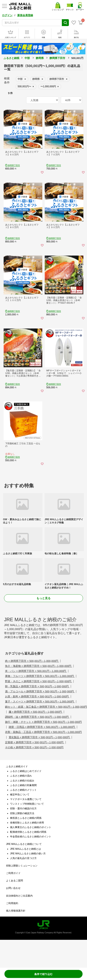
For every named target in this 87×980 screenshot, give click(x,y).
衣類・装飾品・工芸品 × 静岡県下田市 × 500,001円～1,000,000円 (43, 732)
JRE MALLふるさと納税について (24, 844)
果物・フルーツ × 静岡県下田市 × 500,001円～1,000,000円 (40, 676)
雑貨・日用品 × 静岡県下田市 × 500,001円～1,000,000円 (42, 727)
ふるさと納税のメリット (23, 790)
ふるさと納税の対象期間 (23, 785)
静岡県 (40, 58)
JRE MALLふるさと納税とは (25, 849)
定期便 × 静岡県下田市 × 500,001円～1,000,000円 (35, 742)
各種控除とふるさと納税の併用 (27, 823)
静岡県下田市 (57, 58)
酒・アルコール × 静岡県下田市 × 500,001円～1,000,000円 (40, 691)
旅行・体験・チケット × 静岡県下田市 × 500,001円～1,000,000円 (43, 722)
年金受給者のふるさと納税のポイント (31, 837)
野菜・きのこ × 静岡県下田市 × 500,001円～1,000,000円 (39, 681)
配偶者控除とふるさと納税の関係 (28, 832)
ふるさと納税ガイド (17, 766)
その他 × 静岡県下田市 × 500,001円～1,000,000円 (34, 747)
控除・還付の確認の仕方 (23, 808)
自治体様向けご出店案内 (19, 896)
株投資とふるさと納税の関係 (26, 818)
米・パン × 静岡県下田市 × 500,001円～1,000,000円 (36, 671)
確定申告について (20, 795)
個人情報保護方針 (16, 911)
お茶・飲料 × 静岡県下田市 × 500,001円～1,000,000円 (37, 696)
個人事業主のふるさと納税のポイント (31, 827)
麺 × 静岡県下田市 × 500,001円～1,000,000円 (36, 712)
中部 (27, 58)
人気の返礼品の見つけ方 (23, 858)
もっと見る (43, 598)
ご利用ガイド (13, 873)
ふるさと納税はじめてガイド (26, 771)
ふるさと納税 (11, 58)
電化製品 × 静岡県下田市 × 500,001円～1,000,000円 (40, 737)
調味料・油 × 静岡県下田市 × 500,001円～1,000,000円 (37, 717)
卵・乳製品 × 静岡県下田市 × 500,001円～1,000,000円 (37, 686)
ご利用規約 (12, 903)
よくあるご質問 (14, 881)
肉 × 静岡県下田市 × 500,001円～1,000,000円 (32, 661)
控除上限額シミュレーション (22, 866)
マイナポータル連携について (26, 799)
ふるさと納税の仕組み (22, 781)
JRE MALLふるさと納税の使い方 (28, 854)
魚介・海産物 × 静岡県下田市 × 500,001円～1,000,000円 (39, 666)
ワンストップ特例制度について (27, 804)
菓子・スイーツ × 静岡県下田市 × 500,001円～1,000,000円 (40, 702)
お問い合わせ (13, 888)
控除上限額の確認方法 (22, 813)
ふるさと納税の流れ (21, 776)
